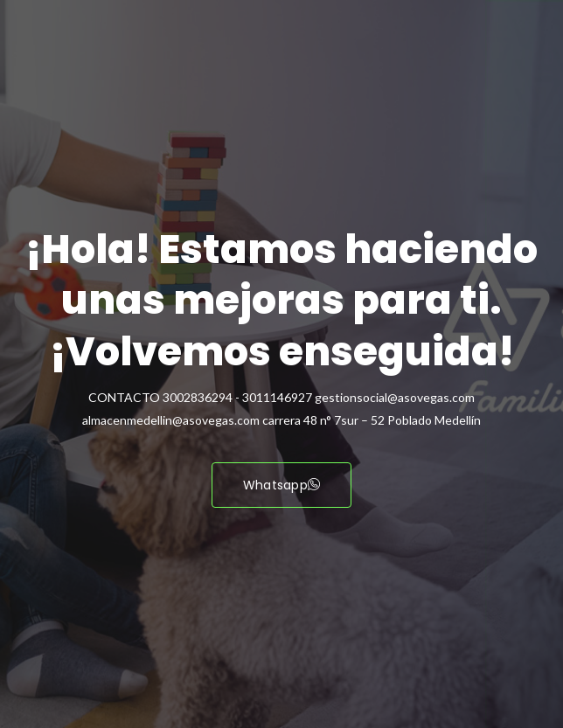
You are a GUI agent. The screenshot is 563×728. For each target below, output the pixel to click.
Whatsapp (282, 485)
